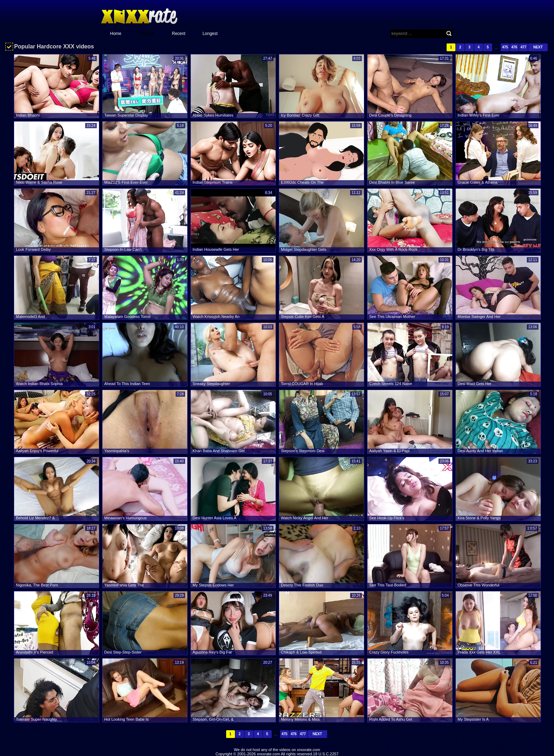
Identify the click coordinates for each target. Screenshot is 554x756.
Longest (210, 34)
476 (514, 47)
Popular (147, 34)
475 (505, 47)
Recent (178, 34)
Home (116, 34)
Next (538, 47)
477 (523, 47)
